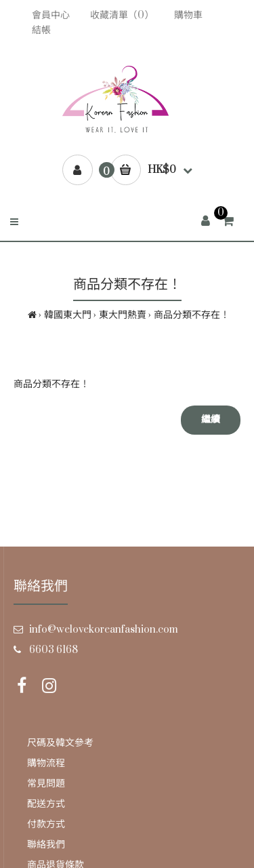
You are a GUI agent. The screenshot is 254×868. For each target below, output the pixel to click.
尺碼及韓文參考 (60, 743)
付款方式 (46, 824)
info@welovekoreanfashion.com (104, 630)
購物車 (188, 15)
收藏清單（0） (122, 15)
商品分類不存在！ (192, 315)
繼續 (211, 419)
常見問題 (46, 784)
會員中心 (51, 15)
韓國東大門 (68, 315)
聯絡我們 (46, 845)
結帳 (41, 30)
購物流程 (46, 763)
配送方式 (46, 804)
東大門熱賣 (123, 315)
